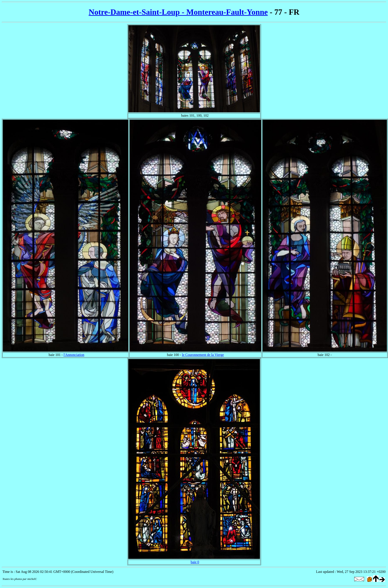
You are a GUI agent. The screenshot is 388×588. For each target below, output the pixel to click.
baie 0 (195, 562)
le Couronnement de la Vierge (203, 355)
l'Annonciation (74, 355)
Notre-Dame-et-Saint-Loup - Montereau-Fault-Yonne (178, 12)
